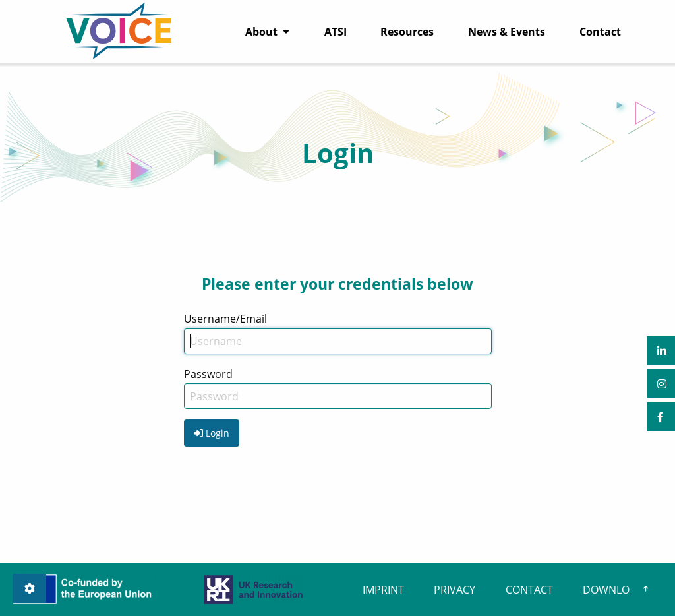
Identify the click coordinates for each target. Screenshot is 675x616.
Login (212, 433)
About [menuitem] (261, 32)
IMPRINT (383, 590)
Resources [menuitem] (407, 32)
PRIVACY (455, 590)
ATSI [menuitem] (336, 32)
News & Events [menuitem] (507, 32)
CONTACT (529, 590)
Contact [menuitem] (600, 32)
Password (208, 374)
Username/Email (225, 319)
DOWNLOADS (616, 590)
